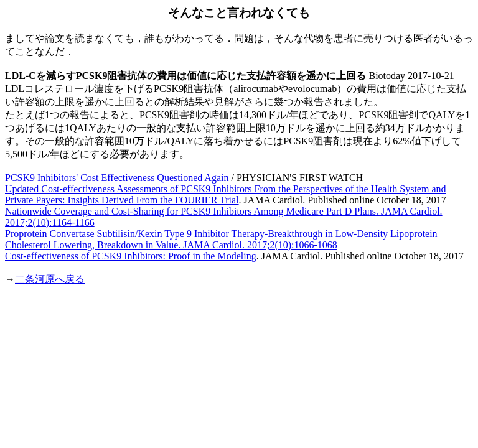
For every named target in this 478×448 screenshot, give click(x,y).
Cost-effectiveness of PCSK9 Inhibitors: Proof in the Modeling (131, 256)
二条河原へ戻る (50, 279)
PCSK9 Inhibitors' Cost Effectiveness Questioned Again (117, 178)
